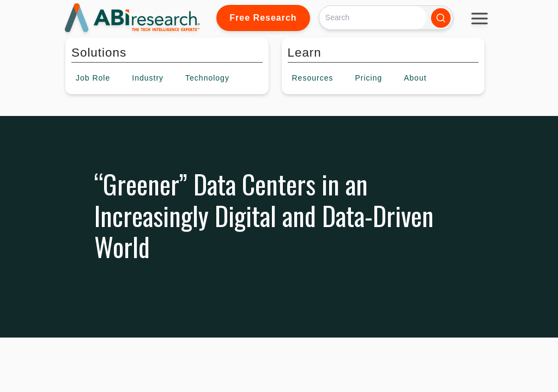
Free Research (263, 18)
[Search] (373, 18)
